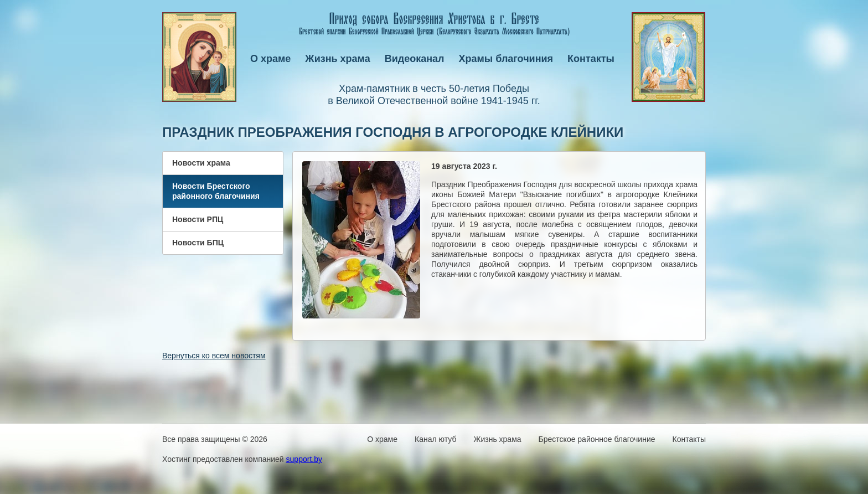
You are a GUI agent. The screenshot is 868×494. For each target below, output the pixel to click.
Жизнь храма (337, 59)
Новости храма (201, 163)
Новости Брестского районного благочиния (216, 191)
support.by (304, 459)
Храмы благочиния (506, 59)
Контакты (591, 59)
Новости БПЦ (198, 243)
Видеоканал (415, 59)
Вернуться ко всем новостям (214, 356)
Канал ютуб (435, 439)
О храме (270, 59)
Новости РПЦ (198, 219)
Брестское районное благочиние (597, 439)
